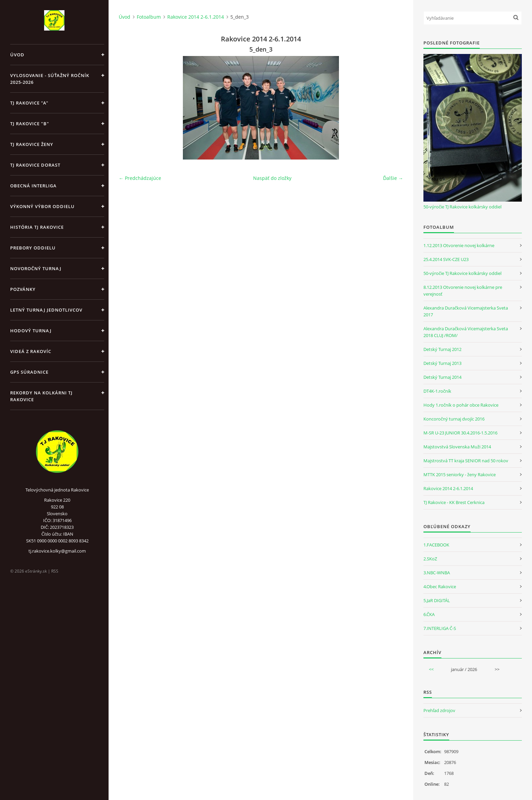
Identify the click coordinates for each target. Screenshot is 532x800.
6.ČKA (429, 614)
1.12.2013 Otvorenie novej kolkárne (459, 245)
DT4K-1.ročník (437, 391)
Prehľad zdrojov (439, 710)
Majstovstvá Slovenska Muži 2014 (457, 447)
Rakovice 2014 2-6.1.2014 (196, 17)
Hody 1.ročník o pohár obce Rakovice (461, 405)
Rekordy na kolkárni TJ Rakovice (41, 396)
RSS (55, 571)
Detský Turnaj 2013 (442, 363)
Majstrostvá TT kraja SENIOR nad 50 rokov (466, 461)
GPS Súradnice (29, 372)
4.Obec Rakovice (440, 587)
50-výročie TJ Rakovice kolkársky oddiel (462, 207)
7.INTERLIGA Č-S (440, 628)
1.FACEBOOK (436, 545)
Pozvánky (23, 289)
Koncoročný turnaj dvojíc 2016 (454, 419)
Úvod (17, 55)
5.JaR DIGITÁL (437, 600)
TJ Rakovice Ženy (32, 144)
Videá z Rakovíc (31, 351)
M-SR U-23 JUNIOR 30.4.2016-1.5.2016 (460, 433)
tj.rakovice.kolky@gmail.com (57, 551)
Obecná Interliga (33, 186)
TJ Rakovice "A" (29, 103)
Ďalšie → (393, 178)
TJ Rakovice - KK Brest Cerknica (454, 502)
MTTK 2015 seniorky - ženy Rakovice (460, 475)
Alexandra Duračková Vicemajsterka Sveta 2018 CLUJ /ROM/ (466, 332)
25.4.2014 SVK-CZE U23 (446, 259)
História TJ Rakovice (37, 227)
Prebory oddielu (33, 248)
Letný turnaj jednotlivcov (46, 310)
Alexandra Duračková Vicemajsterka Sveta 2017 (466, 311)
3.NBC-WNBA (437, 573)
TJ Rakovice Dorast (35, 165)
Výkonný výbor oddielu (42, 206)
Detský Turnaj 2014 (442, 377)
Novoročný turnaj (36, 268)
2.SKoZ (430, 559)
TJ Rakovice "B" (30, 124)
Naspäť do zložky (272, 178)
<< (431, 669)
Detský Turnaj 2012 (442, 349)
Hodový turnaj (31, 331)
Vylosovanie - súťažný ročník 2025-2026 (50, 79)
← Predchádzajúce (140, 178)
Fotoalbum (149, 17)
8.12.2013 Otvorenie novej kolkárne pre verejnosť (463, 291)
